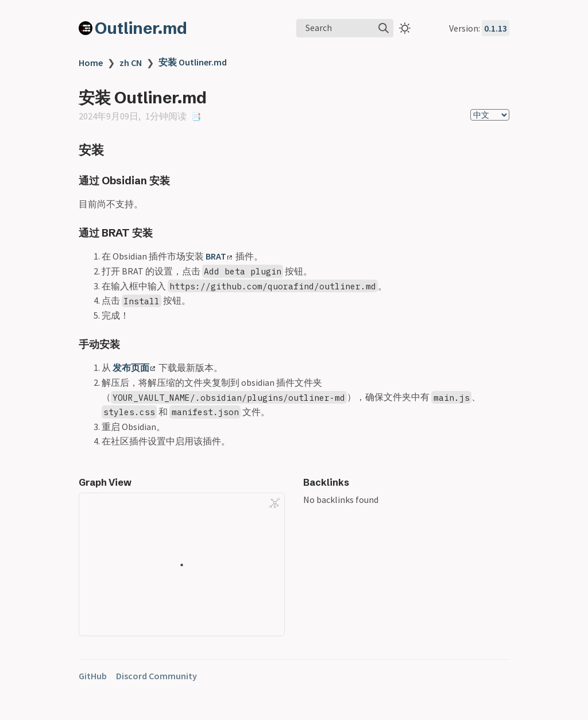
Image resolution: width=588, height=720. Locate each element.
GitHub (93, 676)
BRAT (219, 256)
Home (91, 63)
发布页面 (134, 367)
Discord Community (156, 676)
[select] (490, 115)
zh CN (131, 63)
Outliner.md (141, 28)
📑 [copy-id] (196, 117)
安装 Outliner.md (193, 62)
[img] (384, 28)
